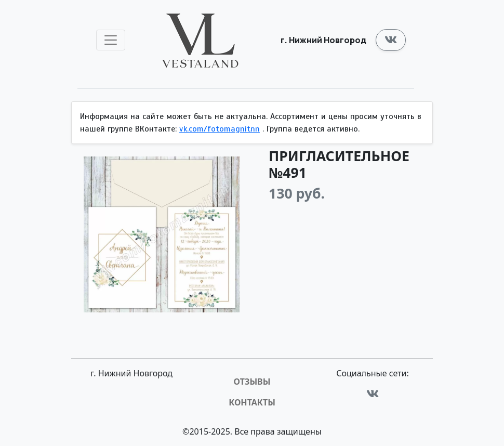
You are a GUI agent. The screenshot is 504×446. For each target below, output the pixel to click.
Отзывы (252, 382)
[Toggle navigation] (111, 40)
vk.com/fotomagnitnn (220, 129)
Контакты (252, 402)
